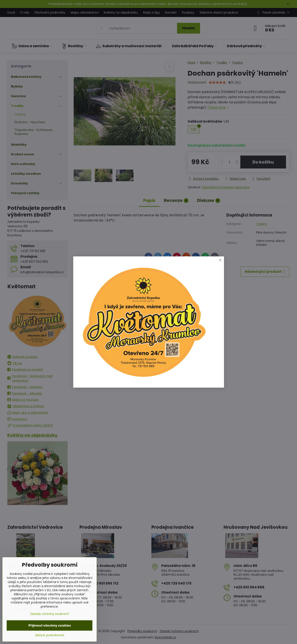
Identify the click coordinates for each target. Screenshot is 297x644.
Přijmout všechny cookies (50, 625)
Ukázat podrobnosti (50, 635)
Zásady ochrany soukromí (50, 614)
